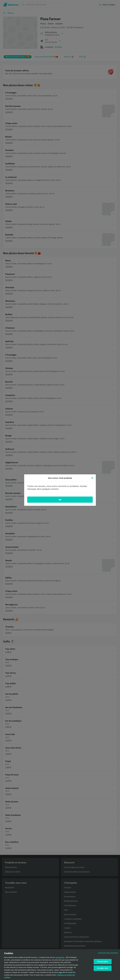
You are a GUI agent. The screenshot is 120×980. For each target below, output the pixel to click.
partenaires (60, 959)
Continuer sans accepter (108, 954)
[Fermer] (92, 478)
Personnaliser (103, 963)
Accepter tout (103, 970)
